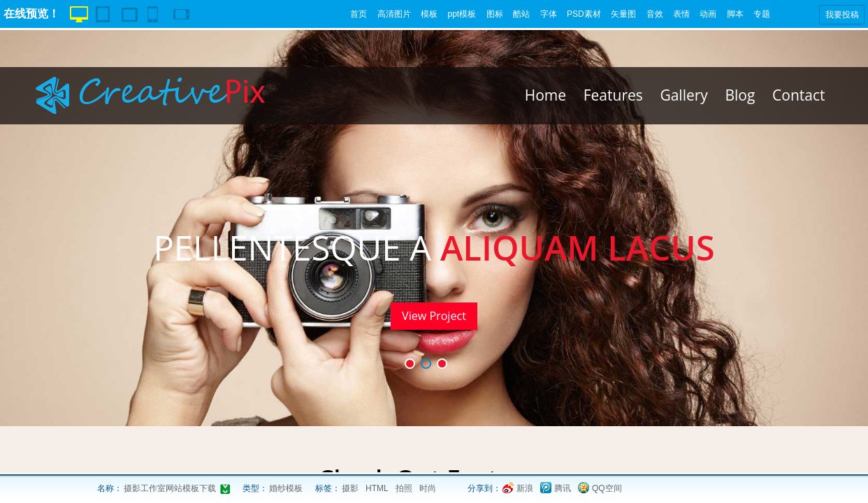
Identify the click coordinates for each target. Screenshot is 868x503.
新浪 (525, 488)
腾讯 (563, 488)
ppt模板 (462, 14)
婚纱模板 (286, 488)
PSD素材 (584, 14)
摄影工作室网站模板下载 (170, 488)
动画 (708, 14)
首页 (359, 14)
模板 (429, 14)
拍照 (404, 488)
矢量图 (623, 14)
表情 (681, 14)
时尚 (428, 488)
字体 (549, 14)
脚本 (735, 14)
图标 (495, 14)
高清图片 (394, 14)
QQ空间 (607, 488)
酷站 (521, 14)
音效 (655, 14)
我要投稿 (842, 15)
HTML (377, 488)
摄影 (350, 488)
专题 (762, 14)
